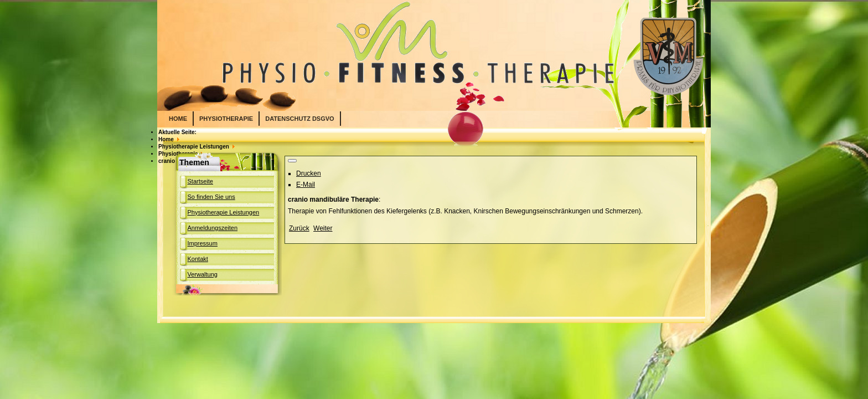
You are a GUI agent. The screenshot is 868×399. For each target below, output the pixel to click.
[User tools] (292, 161)
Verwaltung (203, 274)
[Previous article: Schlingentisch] (299, 228)
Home (178, 119)
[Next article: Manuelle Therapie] (323, 228)
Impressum (203, 243)
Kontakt (198, 259)
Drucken (309, 173)
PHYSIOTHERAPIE (226, 119)
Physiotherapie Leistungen (224, 212)
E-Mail (306, 185)
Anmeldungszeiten (213, 228)
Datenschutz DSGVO (299, 119)
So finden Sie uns (211, 197)
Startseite (200, 181)
